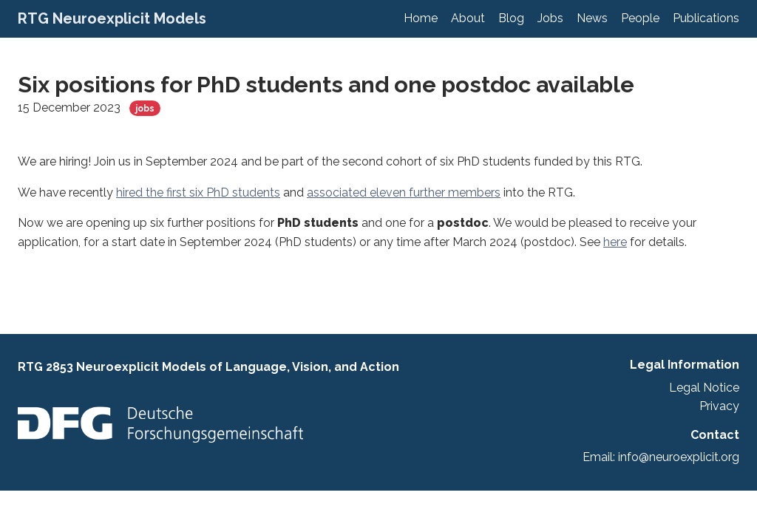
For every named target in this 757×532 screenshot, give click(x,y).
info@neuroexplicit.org (679, 457)
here (615, 242)
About (468, 18)
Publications (706, 18)
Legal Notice (704, 388)
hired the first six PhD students (198, 192)
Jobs (550, 18)
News (592, 18)
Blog (511, 18)
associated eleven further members (404, 192)
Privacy (719, 406)
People (640, 18)
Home (421, 18)
